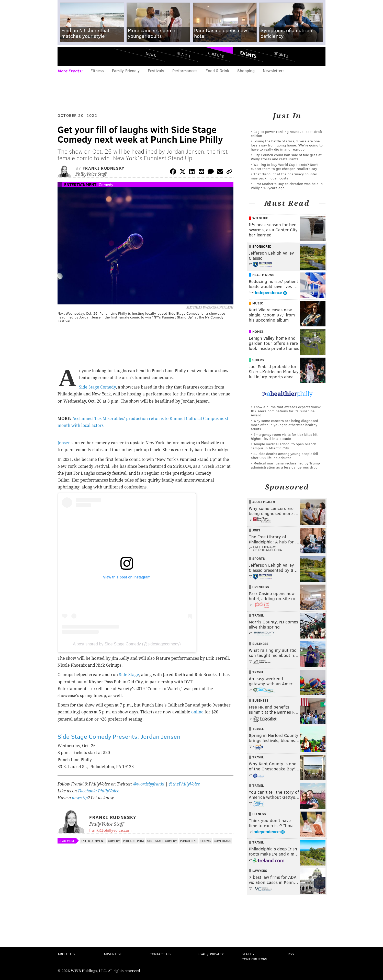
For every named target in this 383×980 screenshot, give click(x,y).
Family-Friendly (126, 70)
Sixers (258, 360)
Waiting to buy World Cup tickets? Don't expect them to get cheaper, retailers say (285, 167)
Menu (66, 56)
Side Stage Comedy (97, 387)
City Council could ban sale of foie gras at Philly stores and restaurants (286, 157)
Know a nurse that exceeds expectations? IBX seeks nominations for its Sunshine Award (286, 411)
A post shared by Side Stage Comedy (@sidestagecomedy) (127, 644)
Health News (263, 275)
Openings (261, 587)
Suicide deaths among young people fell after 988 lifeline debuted (284, 456)
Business (260, 644)
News (151, 54)
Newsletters (274, 70)
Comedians (222, 841)
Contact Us (160, 954)
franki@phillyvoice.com (110, 830)
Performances (185, 70)
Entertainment (80, 184)
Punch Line (189, 841)
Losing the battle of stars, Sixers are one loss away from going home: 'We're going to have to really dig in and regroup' (287, 145)
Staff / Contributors (254, 956)
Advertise (113, 954)
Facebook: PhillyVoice (99, 791)
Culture (216, 54)
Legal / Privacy (210, 954)
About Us (66, 954)
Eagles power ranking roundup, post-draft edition (286, 134)
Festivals (156, 70)
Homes (258, 332)
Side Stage (129, 675)
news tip (80, 798)
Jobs (256, 530)
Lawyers (260, 871)
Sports (281, 54)
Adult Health (264, 502)
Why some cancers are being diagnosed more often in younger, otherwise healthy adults (284, 425)
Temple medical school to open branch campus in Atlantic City (284, 446)
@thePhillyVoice (184, 784)
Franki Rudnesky (104, 168)
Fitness (97, 70)
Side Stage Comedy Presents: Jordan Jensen (119, 736)
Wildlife (260, 218)
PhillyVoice (93, 56)
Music (258, 303)
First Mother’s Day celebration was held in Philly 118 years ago (287, 186)
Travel (258, 615)
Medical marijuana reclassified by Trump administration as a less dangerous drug (285, 465)
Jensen (64, 443)
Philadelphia (134, 841)
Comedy (106, 184)
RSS (291, 954)
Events (248, 54)
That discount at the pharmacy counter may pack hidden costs (284, 176)
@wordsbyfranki (149, 784)
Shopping (246, 70)
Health (183, 54)
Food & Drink (217, 70)
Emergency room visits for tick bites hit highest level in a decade (284, 436)
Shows (206, 841)
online (197, 712)
